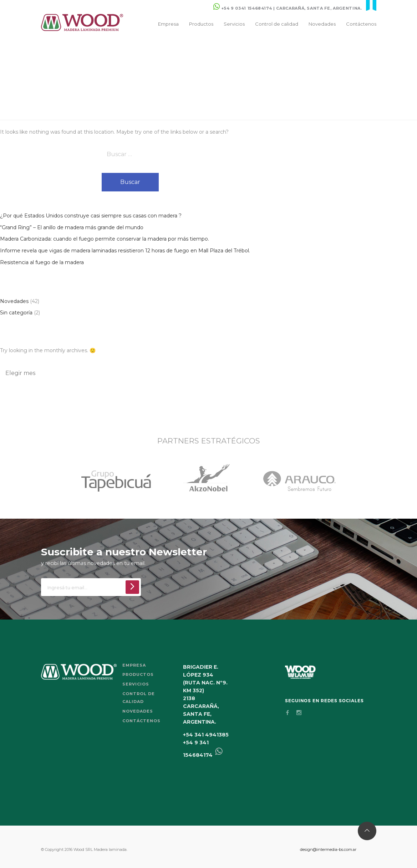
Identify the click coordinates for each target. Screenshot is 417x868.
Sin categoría (16, 313)
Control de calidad (276, 24)
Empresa (168, 24)
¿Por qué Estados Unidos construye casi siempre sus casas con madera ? (91, 216)
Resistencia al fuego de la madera (42, 262)
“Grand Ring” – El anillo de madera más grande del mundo (72, 227)
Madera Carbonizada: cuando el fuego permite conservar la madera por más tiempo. (105, 239)
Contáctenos (361, 24)
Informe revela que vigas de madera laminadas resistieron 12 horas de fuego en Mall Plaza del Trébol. (125, 251)
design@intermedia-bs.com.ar (328, 849)
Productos (201, 24)
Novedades (322, 24)
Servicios (234, 24)
